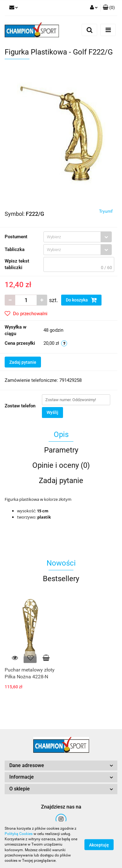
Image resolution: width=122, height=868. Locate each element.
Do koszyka (81, 300)
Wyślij (52, 412)
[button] (109, 8)
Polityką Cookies (19, 834)
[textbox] (72, 237)
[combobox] (78, 237)
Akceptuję (99, 845)
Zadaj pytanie (23, 362)
